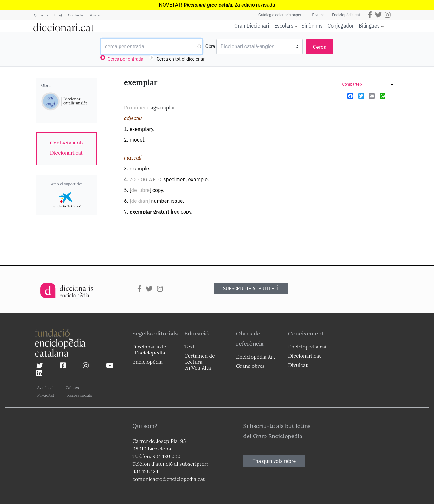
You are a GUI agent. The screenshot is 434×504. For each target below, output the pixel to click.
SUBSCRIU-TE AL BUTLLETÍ (251, 289)
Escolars (284, 26)
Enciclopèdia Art (256, 357)
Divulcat (319, 15)
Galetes (72, 388)
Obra (210, 46)
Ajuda (95, 15)
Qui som (41, 15)
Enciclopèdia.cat (346, 15)
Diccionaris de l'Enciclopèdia (149, 350)
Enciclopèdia (148, 362)
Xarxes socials (80, 395)
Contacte (76, 15)
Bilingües (369, 26)
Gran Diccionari (252, 26)
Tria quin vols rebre (274, 461)
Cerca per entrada (126, 59)
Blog (58, 15)
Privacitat (46, 395)
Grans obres (250, 366)
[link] (67, 148)
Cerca (320, 47)
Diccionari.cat (304, 356)
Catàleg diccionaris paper (280, 15)
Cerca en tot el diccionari (181, 59)
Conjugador (340, 26)
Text (189, 347)
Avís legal (45, 388)
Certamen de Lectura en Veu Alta (199, 362)
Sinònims (312, 26)
